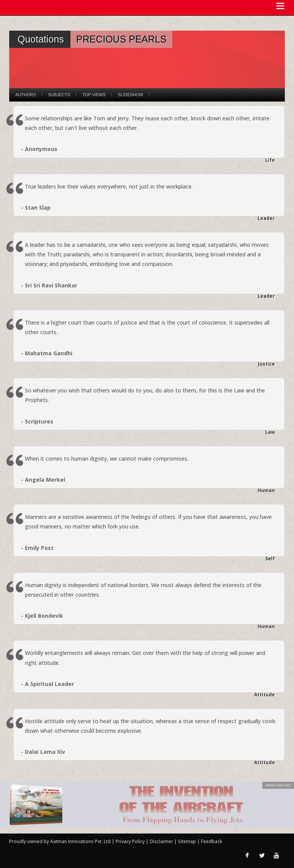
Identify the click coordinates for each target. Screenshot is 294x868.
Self (270, 559)
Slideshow (131, 95)
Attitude (265, 695)
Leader (266, 218)
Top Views (94, 95)
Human (266, 490)
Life (270, 160)
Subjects (59, 95)
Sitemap (188, 841)
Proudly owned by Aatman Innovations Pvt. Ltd (60, 841)
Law (270, 432)
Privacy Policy (131, 841)
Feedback (212, 841)
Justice (266, 364)
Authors (26, 95)
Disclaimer (161, 841)
